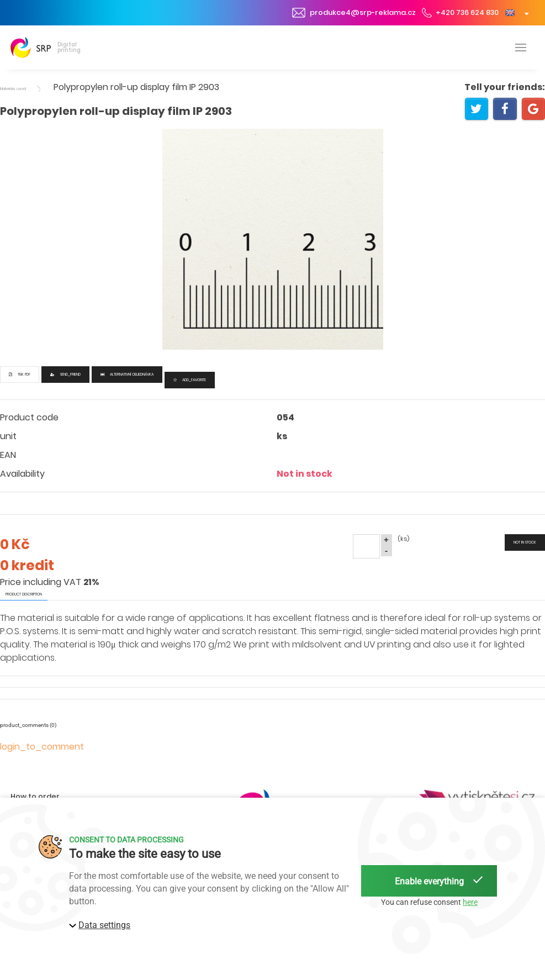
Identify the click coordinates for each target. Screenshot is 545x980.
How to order (35, 796)
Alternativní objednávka (127, 374)
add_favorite (190, 380)
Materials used (13, 89)
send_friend (65, 374)
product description (24, 594)
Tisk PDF (20, 374)
